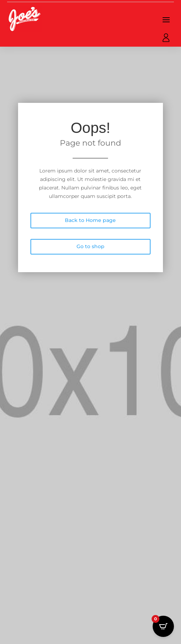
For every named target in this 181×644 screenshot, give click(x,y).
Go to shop (90, 246)
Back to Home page (90, 220)
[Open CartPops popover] (163, 626)
